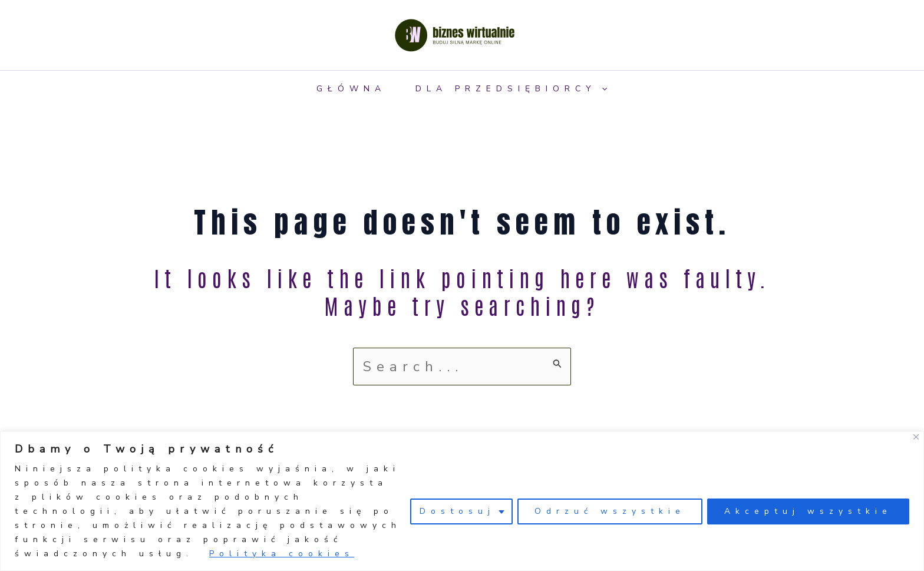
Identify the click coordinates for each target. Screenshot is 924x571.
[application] (602, 89)
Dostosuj (457, 511)
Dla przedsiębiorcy (511, 89)
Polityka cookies (282, 554)
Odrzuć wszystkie (610, 511)
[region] (462, 501)
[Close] (916, 437)
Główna (351, 89)
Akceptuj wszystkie (808, 511)
